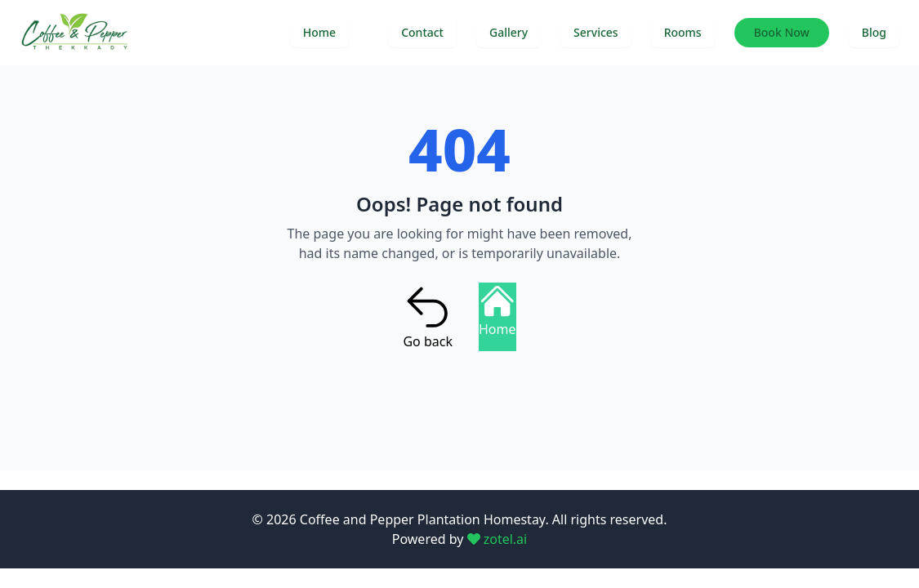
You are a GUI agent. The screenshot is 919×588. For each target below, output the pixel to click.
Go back (428, 317)
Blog (874, 32)
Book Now (782, 32)
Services (596, 32)
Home (319, 32)
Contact (422, 32)
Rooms (683, 32)
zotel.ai (497, 539)
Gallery (509, 32)
